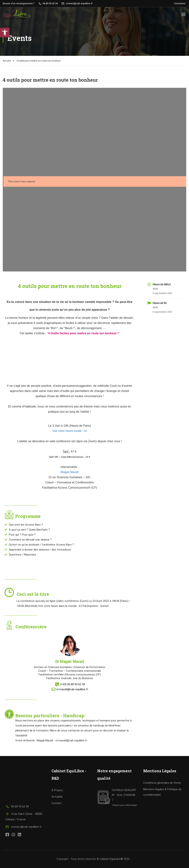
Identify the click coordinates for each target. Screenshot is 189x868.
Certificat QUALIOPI (124, 790)
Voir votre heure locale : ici (70, 431)
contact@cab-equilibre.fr (24, 827)
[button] (5, 33)
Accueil (7, 61)
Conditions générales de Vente (162, 783)
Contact (57, 803)
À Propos (57, 790)
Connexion (180, 3)
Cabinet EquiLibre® (111, 859)
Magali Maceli (70, 472)
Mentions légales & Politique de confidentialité (162, 792)
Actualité (57, 797)
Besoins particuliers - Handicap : (51, 716)
